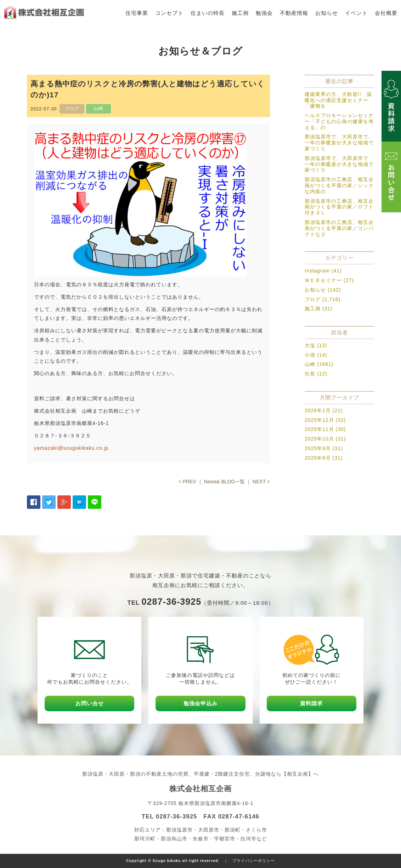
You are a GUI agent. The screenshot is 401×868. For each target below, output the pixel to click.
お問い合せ (90, 703)
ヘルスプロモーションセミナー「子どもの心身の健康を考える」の (339, 121)
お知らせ (327, 13)
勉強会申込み (200, 703)
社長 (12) (316, 374)
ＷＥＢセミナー (323, 280)
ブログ (313, 299)
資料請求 (311, 703)
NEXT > (261, 482)
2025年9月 (318, 448)
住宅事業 (137, 13)
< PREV (187, 482)
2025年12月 (319, 420)
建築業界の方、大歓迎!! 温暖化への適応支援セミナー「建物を (338, 100)
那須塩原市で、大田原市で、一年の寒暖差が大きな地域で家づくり (339, 143)
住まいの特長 (208, 13)
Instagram (317, 271)
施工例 (240, 13)
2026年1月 (318, 410)
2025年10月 (319, 439)
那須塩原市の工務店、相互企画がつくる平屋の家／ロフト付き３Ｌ (339, 207)
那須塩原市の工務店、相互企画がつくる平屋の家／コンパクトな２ (339, 228)
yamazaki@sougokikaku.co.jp (71, 448)
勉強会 (264, 13)
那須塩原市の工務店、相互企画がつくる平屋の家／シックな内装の (339, 185)
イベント (356, 13)
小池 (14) (316, 355)
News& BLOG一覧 (224, 482)
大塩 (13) (316, 345)
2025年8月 (318, 458)
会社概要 (386, 13)
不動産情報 (294, 13)
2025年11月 (319, 429)
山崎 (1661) (319, 364)
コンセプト (169, 13)
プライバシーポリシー (254, 861)
